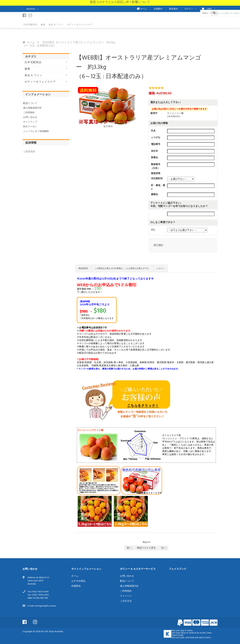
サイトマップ (30, 122)
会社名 (154, 151)
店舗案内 (158, 9)
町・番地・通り (158, 187)
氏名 (153, 131)
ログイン (189, 9)
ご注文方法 (29, 152)
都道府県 (156, 173)
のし (153, 230)
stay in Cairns (186, 631)
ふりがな (156, 138)
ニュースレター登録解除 (36, 131)
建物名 (154, 194)
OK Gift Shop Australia (52, 632)
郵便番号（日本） (155, 166)
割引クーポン (30, 127)
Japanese (31, 9)
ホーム (142, 9)
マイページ (126, 596)
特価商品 (76, 586)
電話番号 (156, 144)
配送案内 (173, 9)
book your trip (196, 638)
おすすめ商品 (78, 581)
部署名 (154, 158)
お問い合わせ (30, 117)
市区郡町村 (157, 179)
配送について (30, 103)
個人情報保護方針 (32, 108)
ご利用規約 (29, 113)
